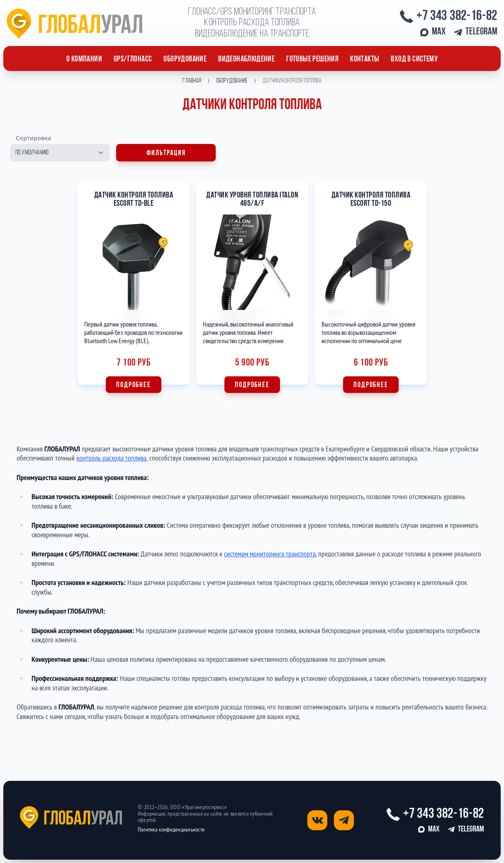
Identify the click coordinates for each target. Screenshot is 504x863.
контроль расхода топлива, (112, 458)
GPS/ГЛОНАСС (133, 59)
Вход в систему (414, 59)
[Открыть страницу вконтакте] (317, 820)
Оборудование (232, 81)
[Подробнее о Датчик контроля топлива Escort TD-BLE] (134, 287)
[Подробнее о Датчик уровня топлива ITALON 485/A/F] (252, 287)
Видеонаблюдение (246, 59)
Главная (192, 81)
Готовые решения (312, 59)
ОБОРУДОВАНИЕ (185, 59)
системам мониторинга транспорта (270, 554)
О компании (84, 59)
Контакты (365, 59)
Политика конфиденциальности (171, 830)
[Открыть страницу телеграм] (344, 820)
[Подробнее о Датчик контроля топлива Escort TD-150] (371, 287)
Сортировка (34, 138)
